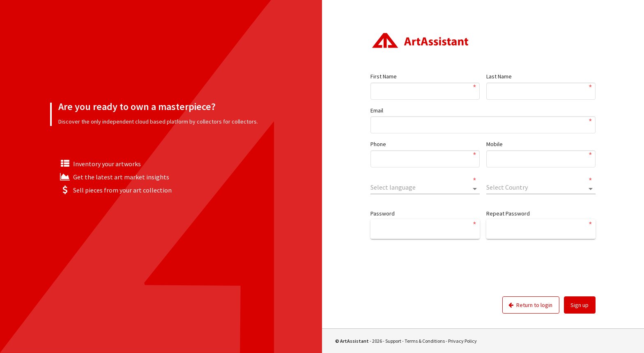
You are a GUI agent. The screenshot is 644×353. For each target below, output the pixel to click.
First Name (384, 76)
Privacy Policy (462, 341)
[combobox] (425, 187)
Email (377, 110)
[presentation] (433, 274)
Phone (378, 144)
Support (393, 341)
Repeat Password (508, 213)
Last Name (499, 76)
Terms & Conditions (425, 341)
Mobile (494, 144)
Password (383, 213)
